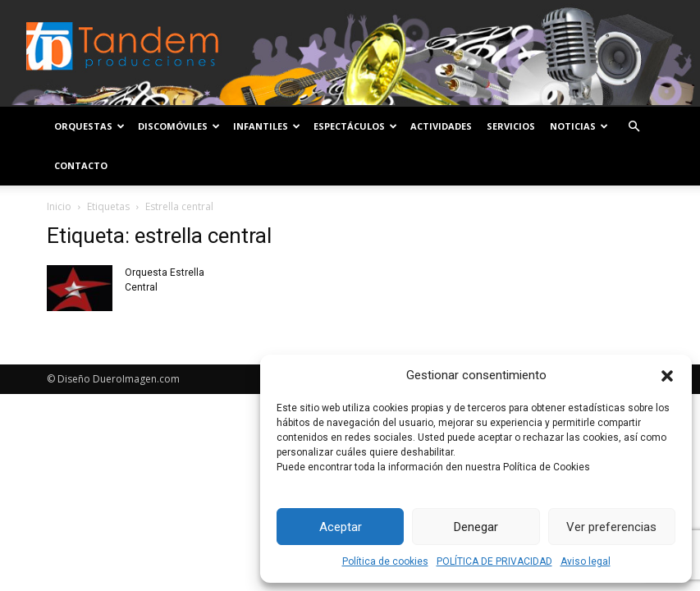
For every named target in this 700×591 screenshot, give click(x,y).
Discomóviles (179, 126)
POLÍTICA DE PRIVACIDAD (494, 561)
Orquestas (89, 126)
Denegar (476, 527)
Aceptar (341, 527)
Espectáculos (355, 126)
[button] (667, 376)
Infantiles (267, 126)
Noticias (579, 126)
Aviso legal (586, 561)
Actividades (441, 126)
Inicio (59, 206)
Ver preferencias (611, 527)
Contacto (81, 165)
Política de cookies (385, 561)
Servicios (511, 126)
